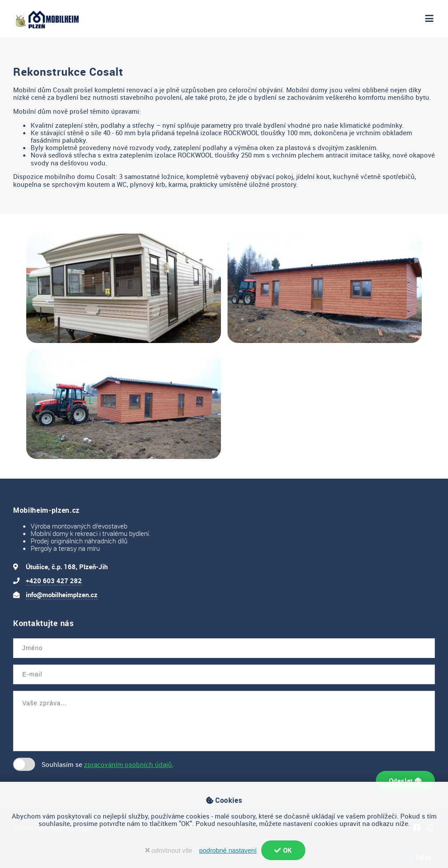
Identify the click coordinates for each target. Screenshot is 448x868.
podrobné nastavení (228, 850)
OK (283, 850)
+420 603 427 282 (54, 581)
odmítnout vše (169, 850)
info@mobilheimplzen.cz (62, 595)
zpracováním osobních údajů (128, 764)
